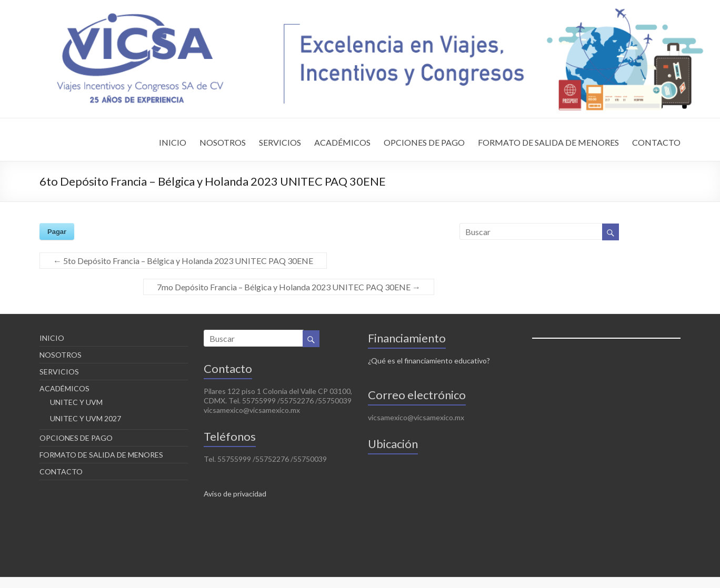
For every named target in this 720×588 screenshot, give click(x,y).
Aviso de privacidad (235, 494)
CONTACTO (656, 142)
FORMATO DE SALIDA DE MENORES (548, 142)
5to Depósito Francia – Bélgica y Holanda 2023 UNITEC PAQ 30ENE (183, 261)
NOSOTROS (223, 142)
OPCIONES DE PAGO (424, 142)
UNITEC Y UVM (76, 402)
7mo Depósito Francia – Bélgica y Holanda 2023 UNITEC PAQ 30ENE (289, 287)
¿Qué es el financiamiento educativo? (429, 361)
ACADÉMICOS (342, 142)
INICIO (173, 142)
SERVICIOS (280, 142)
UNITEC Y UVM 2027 (86, 418)
